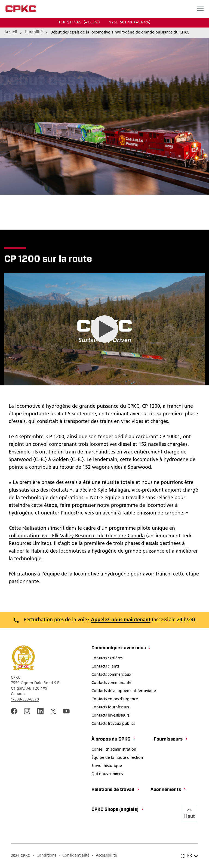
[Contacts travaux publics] (113, 724)
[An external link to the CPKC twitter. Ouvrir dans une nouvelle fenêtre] (53, 711)
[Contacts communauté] (111, 683)
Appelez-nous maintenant (121, 620)
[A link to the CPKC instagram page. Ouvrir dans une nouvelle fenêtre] (27, 711)
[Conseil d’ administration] (114, 750)
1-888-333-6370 (25, 700)
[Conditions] (44, 856)
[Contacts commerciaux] (111, 675)
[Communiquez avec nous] (121, 648)
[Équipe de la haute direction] (117, 758)
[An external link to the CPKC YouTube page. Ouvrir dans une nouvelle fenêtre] (66, 711)
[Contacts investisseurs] (110, 716)
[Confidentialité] (74, 856)
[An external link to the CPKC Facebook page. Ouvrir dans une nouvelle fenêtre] (14, 711)
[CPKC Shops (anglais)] (118, 810)
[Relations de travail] (116, 790)
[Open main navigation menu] (200, 9)
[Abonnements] (168, 790)
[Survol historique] (107, 766)
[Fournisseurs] (171, 740)
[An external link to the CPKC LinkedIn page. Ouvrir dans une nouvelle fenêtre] (40, 711)
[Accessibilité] (104, 856)
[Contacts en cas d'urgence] (115, 700)
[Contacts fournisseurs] (110, 708)
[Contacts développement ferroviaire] (124, 692)
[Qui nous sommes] (107, 775)
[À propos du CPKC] (114, 740)
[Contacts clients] (105, 667)
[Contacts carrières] (107, 659)
